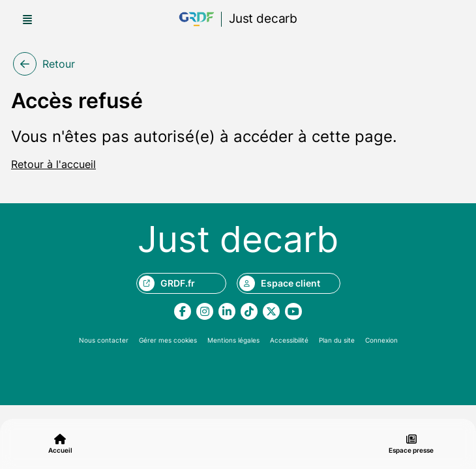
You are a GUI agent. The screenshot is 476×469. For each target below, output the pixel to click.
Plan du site (337, 340)
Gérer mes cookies (168, 340)
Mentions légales (233, 340)
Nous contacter (104, 340)
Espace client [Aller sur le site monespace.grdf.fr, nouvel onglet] (280, 283)
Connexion (381, 340)
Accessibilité (289, 340)
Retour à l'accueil (53, 164)
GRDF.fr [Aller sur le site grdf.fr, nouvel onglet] (167, 283)
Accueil (60, 444)
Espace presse (411, 444)
